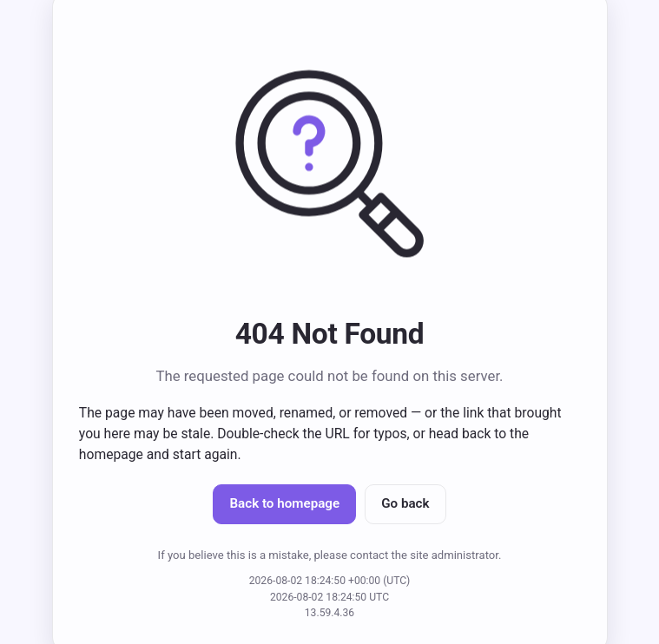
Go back (405, 503)
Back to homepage (284, 503)
